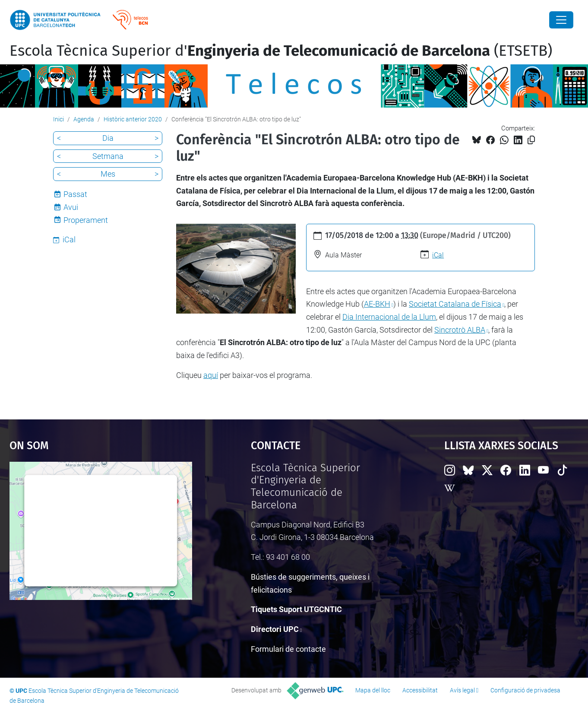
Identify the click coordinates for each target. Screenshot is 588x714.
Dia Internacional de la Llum (389, 317)
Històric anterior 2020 (133, 119)
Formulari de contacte (288, 649)
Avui (71, 207)
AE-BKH (377, 304)
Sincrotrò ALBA (460, 330)
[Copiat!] (531, 140)
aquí (211, 375)
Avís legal (462, 690)
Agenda (84, 119)
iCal (438, 255)
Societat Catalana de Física (455, 304)
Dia (108, 138)
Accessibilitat (420, 690)
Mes (108, 174)
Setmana (108, 156)
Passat (75, 194)
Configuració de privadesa (525, 690)
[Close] (561, 20)
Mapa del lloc (373, 690)
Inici (58, 119)
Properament (86, 220)
